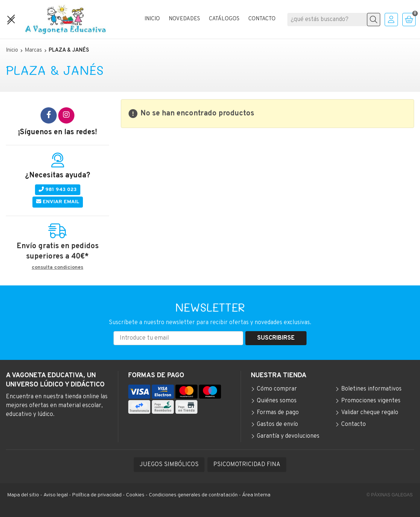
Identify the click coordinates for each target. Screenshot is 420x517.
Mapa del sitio (23, 495)
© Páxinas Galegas (390, 495)
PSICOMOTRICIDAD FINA (247, 465)
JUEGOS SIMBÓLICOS (169, 465)
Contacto (353, 424)
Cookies (135, 495)
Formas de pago (278, 413)
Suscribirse (276, 338)
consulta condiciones (57, 268)
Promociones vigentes (371, 401)
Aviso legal (56, 495)
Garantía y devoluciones (288, 436)
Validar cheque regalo (370, 413)
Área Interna (256, 495)
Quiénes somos (277, 401)
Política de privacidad (97, 495)
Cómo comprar (277, 389)
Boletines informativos (371, 389)
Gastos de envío (277, 424)
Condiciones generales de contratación (193, 495)
